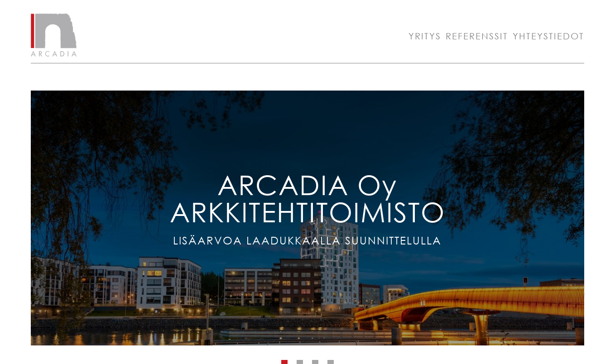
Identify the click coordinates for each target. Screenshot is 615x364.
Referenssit (477, 36)
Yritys (425, 36)
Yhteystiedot (548, 36)
